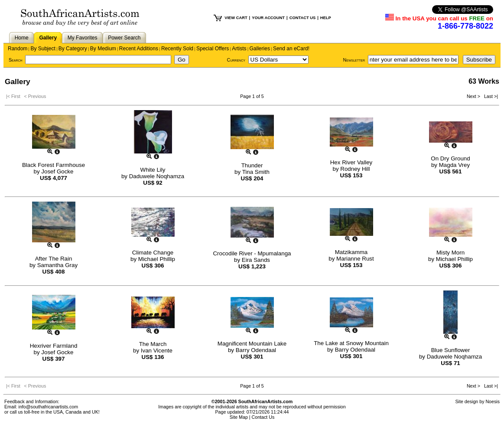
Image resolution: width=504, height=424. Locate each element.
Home (22, 38)
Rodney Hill (355, 169)
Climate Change (153, 253)
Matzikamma (351, 252)
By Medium (103, 49)
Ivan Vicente (157, 351)
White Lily (153, 170)
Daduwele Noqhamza (157, 176)
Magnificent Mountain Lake (252, 344)
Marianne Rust (355, 259)
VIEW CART (236, 18)
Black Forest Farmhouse (54, 165)
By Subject (43, 49)
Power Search (124, 38)
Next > (474, 96)
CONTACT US (302, 18)
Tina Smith (256, 172)
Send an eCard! (291, 49)
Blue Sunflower (451, 350)
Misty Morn (450, 253)
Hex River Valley (351, 162)
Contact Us (263, 417)
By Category (73, 49)
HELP (326, 18)
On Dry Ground (450, 158)
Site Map (239, 417)
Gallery (48, 38)
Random (18, 49)
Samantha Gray (57, 265)
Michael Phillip (157, 259)
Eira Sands (256, 260)
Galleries (260, 49)
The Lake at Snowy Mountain (351, 343)
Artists (239, 49)
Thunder (252, 165)
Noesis (493, 401)
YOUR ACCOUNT (268, 18)
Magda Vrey (454, 165)
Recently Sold (177, 49)
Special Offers (213, 49)
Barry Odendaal (256, 350)
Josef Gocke (57, 171)
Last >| (490, 96)
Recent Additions (139, 49)
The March (153, 344)
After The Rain (54, 259)
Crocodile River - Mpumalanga (252, 253)
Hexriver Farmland (54, 346)
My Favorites (83, 38)
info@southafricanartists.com (49, 407)
